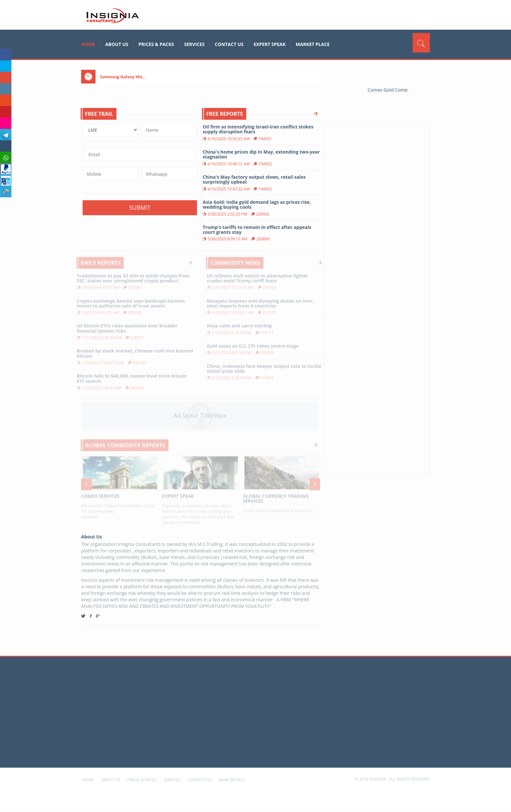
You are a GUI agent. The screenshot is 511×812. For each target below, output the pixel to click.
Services (194, 44)
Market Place (313, 44)
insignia (112, 16)
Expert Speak (270, 44)
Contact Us (229, 44)
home (88, 44)
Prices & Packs (156, 44)
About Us (117, 44)
